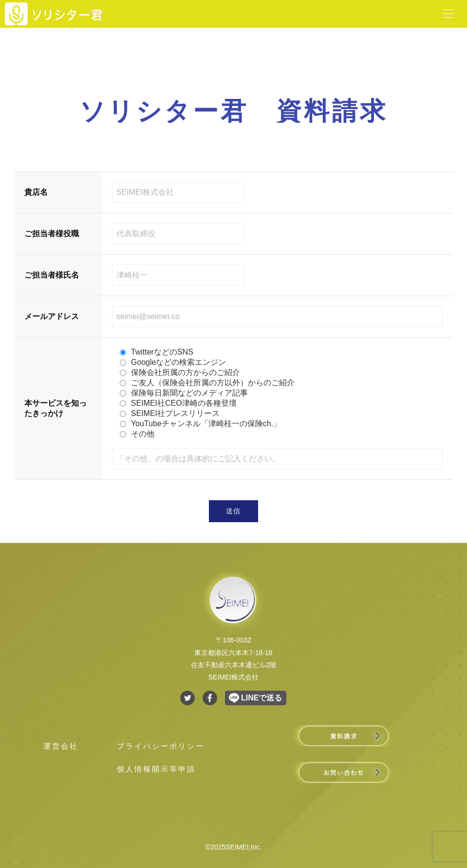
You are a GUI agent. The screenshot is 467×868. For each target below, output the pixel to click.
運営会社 (61, 746)
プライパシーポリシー (161, 746)
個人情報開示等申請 (156, 769)
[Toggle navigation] (448, 14)
